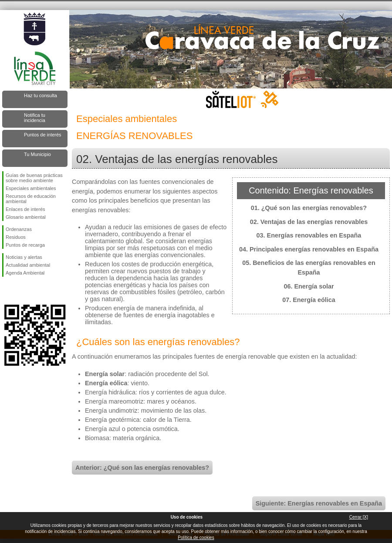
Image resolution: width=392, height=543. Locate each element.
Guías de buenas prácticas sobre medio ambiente (34, 178)
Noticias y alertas (24, 257)
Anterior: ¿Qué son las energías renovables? (142, 468)
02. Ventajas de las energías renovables (309, 222)
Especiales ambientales (31, 188)
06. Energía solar (309, 286)
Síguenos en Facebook (7, 291)
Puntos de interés (43, 135)
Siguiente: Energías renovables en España (319, 503)
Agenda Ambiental (25, 273)
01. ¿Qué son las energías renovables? (309, 208)
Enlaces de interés (25, 209)
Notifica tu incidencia (35, 118)
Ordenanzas (19, 229)
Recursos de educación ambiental (31, 199)
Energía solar (105, 374)
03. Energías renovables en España (309, 235)
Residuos (16, 237)
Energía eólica (106, 383)
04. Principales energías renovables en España (309, 249)
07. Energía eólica (309, 300)
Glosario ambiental (26, 217)
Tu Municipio (37, 154)
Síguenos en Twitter (22, 291)
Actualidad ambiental (28, 265)
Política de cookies (196, 538)
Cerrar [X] (359, 517)
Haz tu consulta (41, 95)
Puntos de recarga (25, 245)
